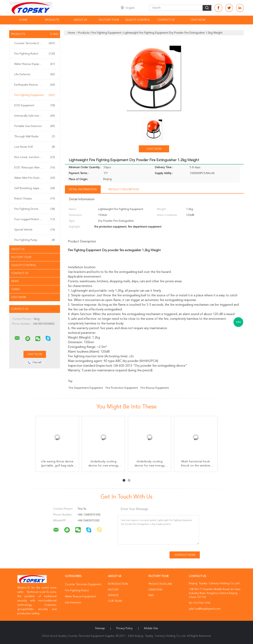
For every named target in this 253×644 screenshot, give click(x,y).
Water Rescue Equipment (35, 64)
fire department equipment (86, 388)
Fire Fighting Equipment (35, 95)
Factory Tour (109, 20)
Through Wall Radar (35, 137)
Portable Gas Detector (35, 126)
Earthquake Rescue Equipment (35, 85)
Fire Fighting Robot (35, 54)
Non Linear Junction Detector (35, 157)
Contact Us (166, 20)
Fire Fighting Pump (35, 240)
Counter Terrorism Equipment (35, 43)
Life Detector (35, 74)
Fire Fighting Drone (35, 209)
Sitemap (100, 628)
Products (52, 20)
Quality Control (138, 20)
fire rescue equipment (155, 388)
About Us (80, 20)
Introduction (118, 584)
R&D (151, 595)
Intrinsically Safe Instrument (35, 116)
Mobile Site (151, 628)
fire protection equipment (122, 388)
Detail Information (83, 189)
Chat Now (198, 20)
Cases (15, 289)
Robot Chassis (35, 199)
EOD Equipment (35, 105)
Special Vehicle (35, 230)
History (113, 590)
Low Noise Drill (35, 147)
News (15, 281)
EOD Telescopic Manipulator (35, 168)
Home (23, 20)
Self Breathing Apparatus (35, 188)
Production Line (160, 584)
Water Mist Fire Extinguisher (35, 178)
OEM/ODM (155, 590)
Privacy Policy (124, 628)
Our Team (115, 601)
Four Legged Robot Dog (35, 219)
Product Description (124, 189)
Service (113, 595)
